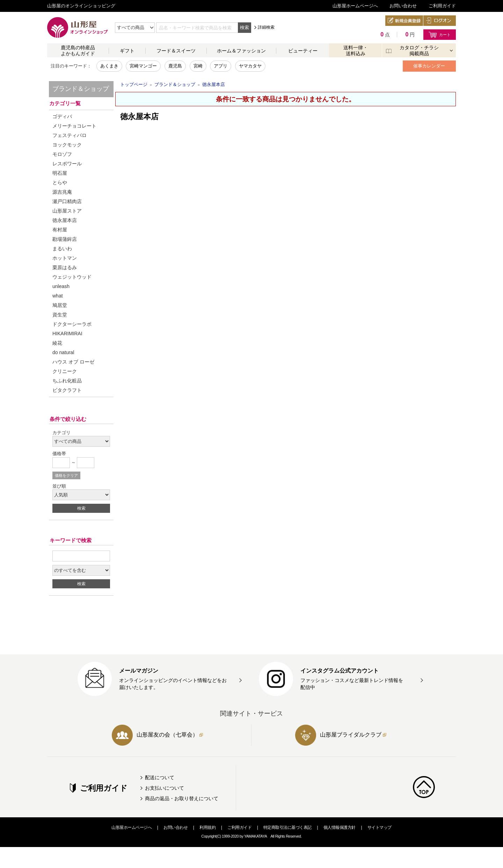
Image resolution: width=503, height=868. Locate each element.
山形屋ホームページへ (355, 6)
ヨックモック (67, 145)
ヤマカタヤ (250, 66)
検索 (245, 27)
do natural (63, 352)
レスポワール (67, 164)
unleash (61, 286)
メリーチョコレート (74, 126)
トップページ (134, 84)
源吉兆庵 (62, 192)
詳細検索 (266, 27)
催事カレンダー (429, 66)
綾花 (57, 343)
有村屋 (60, 230)
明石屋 (60, 173)
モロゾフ (62, 154)
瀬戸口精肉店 (67, 201)
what (58, 296)
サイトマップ (380, 827)
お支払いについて (165, 788)
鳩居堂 (60, 305)
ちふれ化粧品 (67, 381)
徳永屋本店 (65, 220)
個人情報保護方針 (340, 827)
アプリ (221, 66)
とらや (60, 182)
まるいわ (62, 249)
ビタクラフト (67, 390)
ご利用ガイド (442, 6)
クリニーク (65, 371)
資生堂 (60, 315)
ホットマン (65, 258)
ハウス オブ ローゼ (73, 362)
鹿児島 (175, 66)
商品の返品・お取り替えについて (182, 798)
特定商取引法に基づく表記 (287, 827)
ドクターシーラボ (72, 324)
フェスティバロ (70, 135)
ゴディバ (62, 116)
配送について (160, 777)
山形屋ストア (67, 211)
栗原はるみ (65, 267)
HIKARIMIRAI (67, 333)
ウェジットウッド (72, 277)
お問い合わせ (403, 6)
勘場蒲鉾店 (65, 239)
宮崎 (198, 66)
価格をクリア (66, 475)
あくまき (109, 66)
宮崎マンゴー (143, 66)
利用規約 (207, 827)
